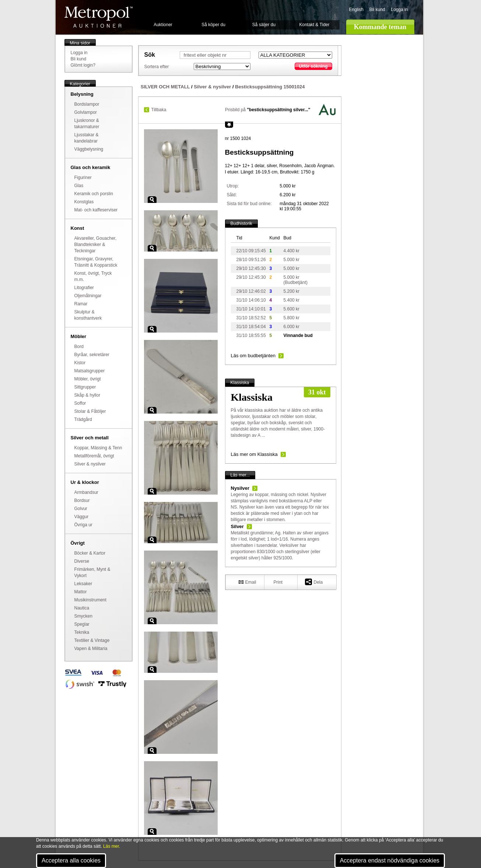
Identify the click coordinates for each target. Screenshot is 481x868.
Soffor (80, 403)
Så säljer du (264, 25)
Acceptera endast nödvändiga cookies (390, 860)
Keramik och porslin (94, 194)
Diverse (82, 561)
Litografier (84, 288)
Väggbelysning (89, 149)
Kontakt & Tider (314, 25)
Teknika (82, 632)
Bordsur (82, 500)
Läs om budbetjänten (253, 356)
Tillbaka (159, 110)
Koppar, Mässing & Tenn (98, 448)
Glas (79, 186)
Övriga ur (83, 525)
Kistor (80, 363)
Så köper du (213, 25)
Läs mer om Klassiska (254, 454)
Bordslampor (87, 104)
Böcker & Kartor (90, 553)
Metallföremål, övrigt (94, 456)
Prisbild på (268, 110)
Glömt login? (83, 65)
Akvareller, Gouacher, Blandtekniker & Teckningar (96, 245)
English (356, 10)
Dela (314, 582)
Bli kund (377, 10)
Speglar (82, 624)
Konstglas (84, 202)
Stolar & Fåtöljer (90, 411)
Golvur (81, 509)
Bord (79, 347)
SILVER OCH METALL (165, 87)
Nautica (82, 608)
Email (247, 582)
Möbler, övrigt (88, 379)
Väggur (82, 517)
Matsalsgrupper (90, 371)
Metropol (99, 17)
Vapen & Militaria (91, 649)
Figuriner (83, 178)
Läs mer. (112, 846)
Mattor (81, 592)
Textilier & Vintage (92, 640)
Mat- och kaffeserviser (96, 210)
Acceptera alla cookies (71, 860)
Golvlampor (86, 112)
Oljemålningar (88, 296)
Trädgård (83, 419)
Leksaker (83, 584)
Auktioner (163, 25)
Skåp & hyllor (87, 395)
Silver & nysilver (90, 464)
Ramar (81, 304)
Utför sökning (313, 66)
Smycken (83, 616)
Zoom (152, 200)
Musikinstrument (90, 600)
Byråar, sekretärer (92, 355)
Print (278, 582)
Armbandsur (86, 492)
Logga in (400, 10)
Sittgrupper (85, 387)
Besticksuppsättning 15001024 (270, 87)
